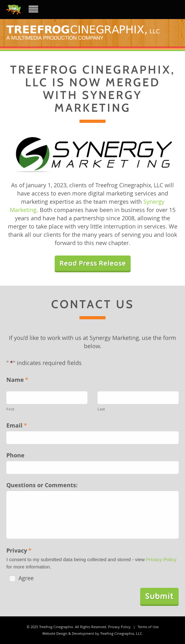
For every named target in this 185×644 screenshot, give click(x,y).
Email (17, 425)
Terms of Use (148, 627)
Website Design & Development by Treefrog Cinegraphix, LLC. (93, 633)
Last (101, 409)
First (10, 409)
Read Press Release (93, 263)
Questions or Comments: (42, 485)
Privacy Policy (161, 559)
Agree (22, 578)
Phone (15, 455)
